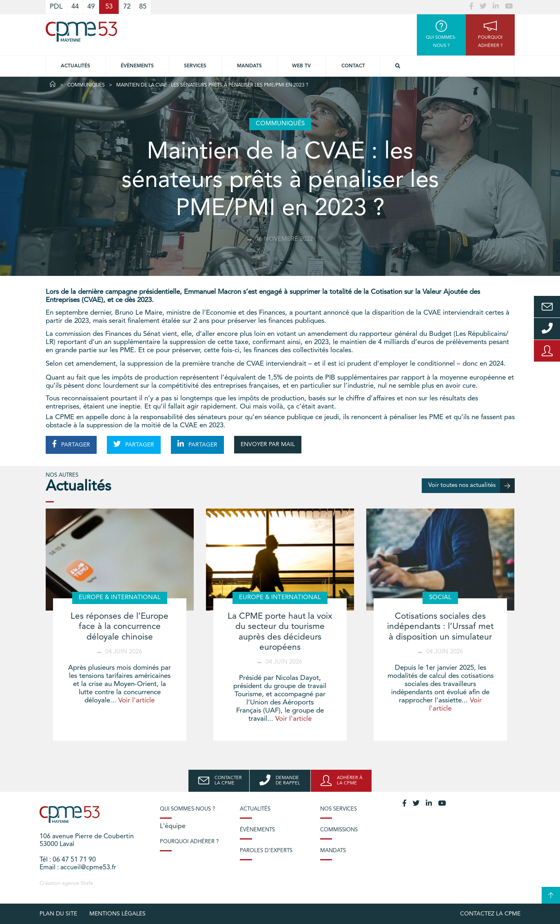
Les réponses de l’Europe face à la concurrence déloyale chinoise (120, 627)
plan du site (58, 914)
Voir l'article (136, 701)
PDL (56, 7)
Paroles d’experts (266, 851)
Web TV (301, 66)
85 (143, 7)
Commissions (339, 830)
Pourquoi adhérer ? (189, 842)
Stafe (87, 883)
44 (75, 7)
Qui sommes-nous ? (187, 809)
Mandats (249, 66)
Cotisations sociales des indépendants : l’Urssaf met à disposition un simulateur (440, 627)
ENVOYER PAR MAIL (268, 444)
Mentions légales (117, 914)
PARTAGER (71, 444)
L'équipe (173, 826)
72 (127, 7)
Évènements (137, 66)
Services (195, 66)
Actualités (75, 66)
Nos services (339, 809)
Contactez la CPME (490, 914)
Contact (353, 66)
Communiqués (86, 85)
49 (91, 7)
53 (109, 7)
